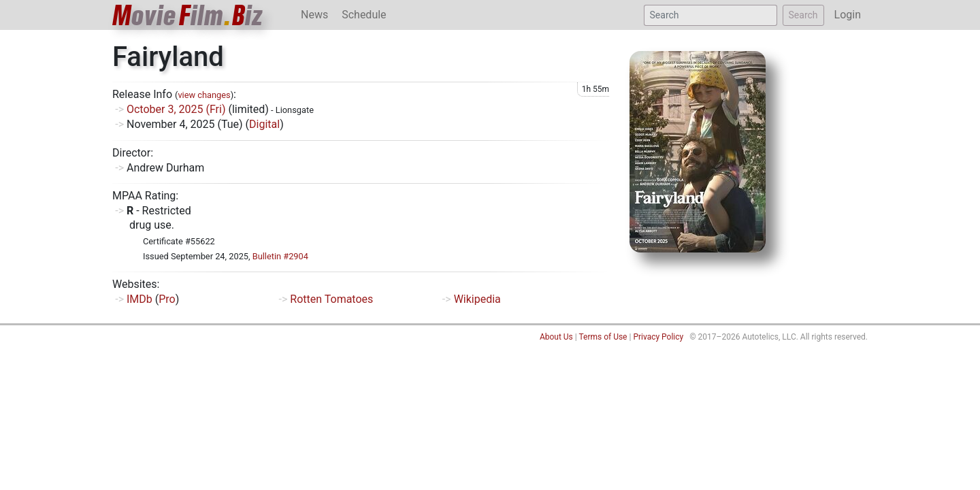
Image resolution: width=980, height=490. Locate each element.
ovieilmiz (188, 15)
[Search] (710, 15)
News (314, 15)
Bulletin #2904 (280, 256)
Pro (167, 299)
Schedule (364, 15)
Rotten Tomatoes (331, 299)
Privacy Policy (658, 337)
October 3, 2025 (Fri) (176, 109)
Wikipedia (477, 299)
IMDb (140, 299)
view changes (204, 95)
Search (803, 15)
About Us (556, 337)
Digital (264, 124)
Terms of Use (603, 337)
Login (848, 15)
